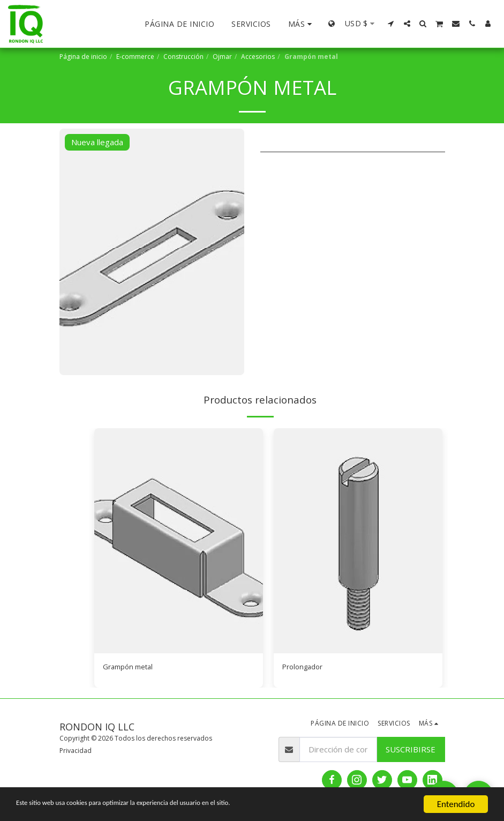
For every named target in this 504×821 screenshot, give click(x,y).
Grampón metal (131, 668)
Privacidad (76, 752)
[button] (391, 24)
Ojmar (222, 57)
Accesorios (258, 57)
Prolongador (305, 668)
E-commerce (135, 57)
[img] (179, 541)
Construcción (183, 57)
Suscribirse (411, 751)
